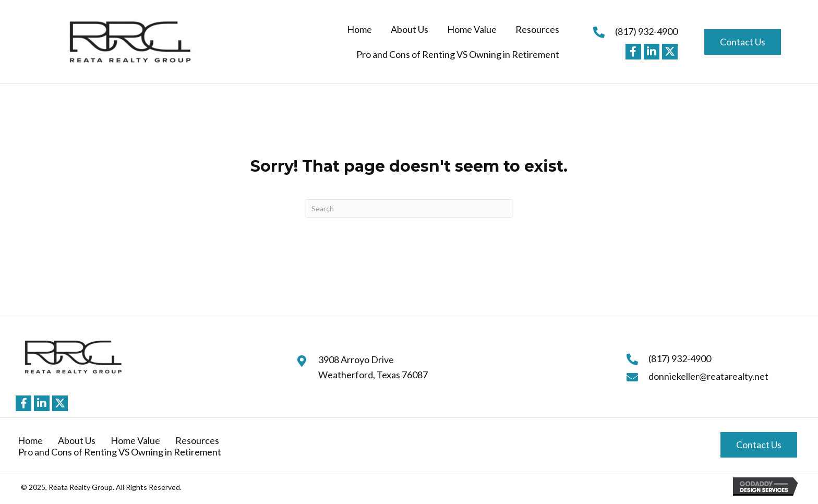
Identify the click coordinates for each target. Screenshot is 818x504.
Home (30, 440)
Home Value (135, 440)
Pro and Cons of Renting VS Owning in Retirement (120, 452)
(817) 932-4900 (646, 31)
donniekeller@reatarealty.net (708, 376)
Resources (197, 440)
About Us (77, 440)
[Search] (409, 208)
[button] (633, 52)
